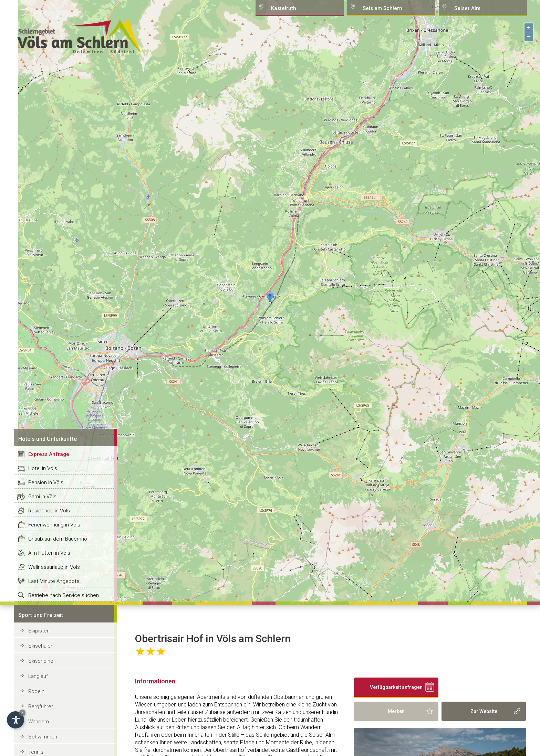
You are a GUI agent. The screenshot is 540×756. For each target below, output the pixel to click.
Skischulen (41, 646)
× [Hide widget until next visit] (22, 712)
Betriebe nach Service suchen (64, 595)
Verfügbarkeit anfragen (396, 687)
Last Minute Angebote (54, 581)
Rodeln (36, 691)
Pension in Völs (46, 482)
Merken (396, 711)
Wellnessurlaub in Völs (54, 567)
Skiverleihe (41, 661)
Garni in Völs (42, 497)
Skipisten (39, 631)
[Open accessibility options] (15, 720)
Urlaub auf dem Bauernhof (59, 539)
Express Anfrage (49, 454)
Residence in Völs (49, 511)
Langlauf (38, 676)
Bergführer (41, 706)
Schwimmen (43, 737)
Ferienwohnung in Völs (54, 525)
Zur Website (484, 711)
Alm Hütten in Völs (49, 553)
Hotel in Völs (43, 468)
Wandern (39, 722)
